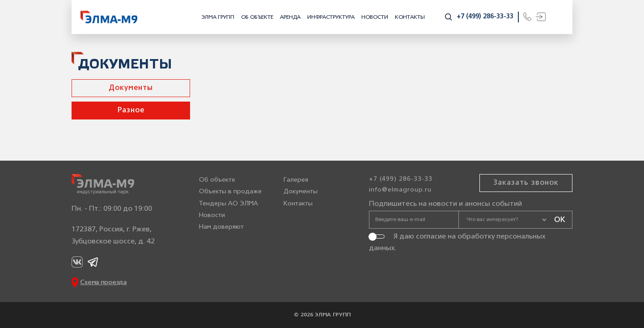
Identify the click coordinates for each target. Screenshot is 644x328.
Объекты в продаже (230, 192)
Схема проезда (103, 283)
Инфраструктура (331, 17)
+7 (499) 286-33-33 (485, 17)
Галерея (296, 180)
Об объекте (257, 17)
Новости (375, 17)
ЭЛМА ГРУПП (218, 17)
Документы (131, 88)
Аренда (290, 17)
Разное (131, 111)
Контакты (410, 17)
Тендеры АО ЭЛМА (229, 204)
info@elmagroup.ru (400, 190)
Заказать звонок (526, 183)
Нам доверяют (221, 227)
